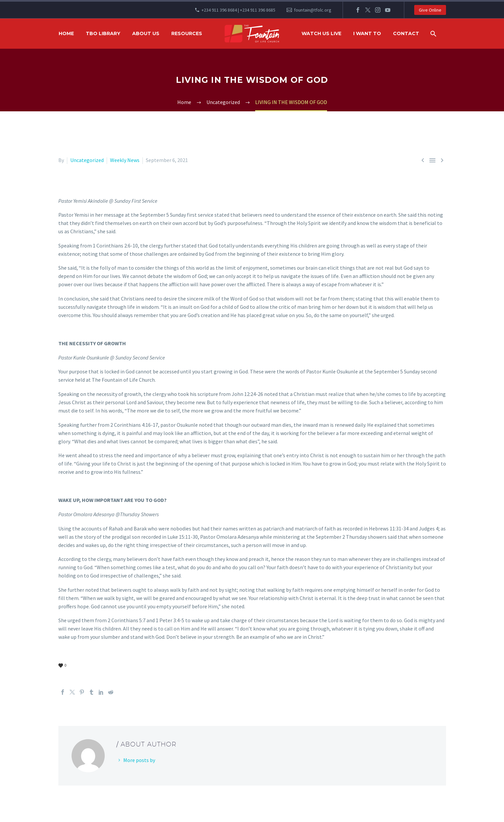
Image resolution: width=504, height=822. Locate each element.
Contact (406, 33)
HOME (66, 33)
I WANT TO (367, 33)
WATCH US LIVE (321, 33)
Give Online (430, 10)
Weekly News (125, 160)
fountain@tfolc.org (313, 10)
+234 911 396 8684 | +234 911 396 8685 (238, 10)
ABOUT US (146, 33)
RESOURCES (187, 33)
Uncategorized (87, 160)
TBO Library (103, 33)
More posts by (139, 760)
